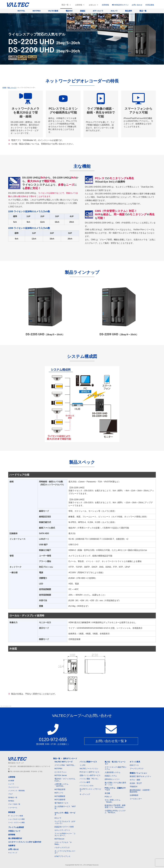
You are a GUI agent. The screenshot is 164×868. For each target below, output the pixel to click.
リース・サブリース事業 (16, 823)
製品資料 (129, 11)
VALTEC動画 (53, 11)
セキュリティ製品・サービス (65, 814)
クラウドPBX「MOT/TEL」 (65, 765)
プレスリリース (13, 787)
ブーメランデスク (137, 769)
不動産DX (133, 787)
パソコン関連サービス (88, 762)
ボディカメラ (98, 11)
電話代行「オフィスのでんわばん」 (65, 780)
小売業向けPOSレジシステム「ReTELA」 (115, 812)
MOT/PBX (37, 11)
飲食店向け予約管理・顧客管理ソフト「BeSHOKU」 (115, 806)
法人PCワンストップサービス (90, 790)
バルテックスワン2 (62, 848)
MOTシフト (59, 793)
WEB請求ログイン (120, 5)
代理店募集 (150, 5)
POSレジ (108, 797)
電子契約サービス (61, 803)
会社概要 (11, 781)
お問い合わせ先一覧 (111, 741)
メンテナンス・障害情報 (16, 791)
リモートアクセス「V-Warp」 (63, 843)
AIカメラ (114, 11)
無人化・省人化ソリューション (115, 763)
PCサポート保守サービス (89, 772)
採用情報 (105, 5)
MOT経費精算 (60, 796)
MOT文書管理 (60, 800)
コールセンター (136, 799)
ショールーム (13, 808)
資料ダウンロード (70, 758)
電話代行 (69, 11)
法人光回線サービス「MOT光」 (65, 807)
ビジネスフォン (61, 772)
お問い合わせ (137, 5)
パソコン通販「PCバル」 (89, 779)
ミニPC (82, 765)
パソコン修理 (85, 782)
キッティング (85, 794)
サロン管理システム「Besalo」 (113, 801)
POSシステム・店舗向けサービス (115, 789)
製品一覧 (65, 5)
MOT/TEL (21, 11)
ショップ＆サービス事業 (16, 819)
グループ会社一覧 (14, 804)
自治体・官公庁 (136, 783)
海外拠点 (11, 801)
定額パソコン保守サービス (90, 775)
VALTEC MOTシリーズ (63, 762)
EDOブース (134, 765)
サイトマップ (13, 853)
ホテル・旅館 (135, 780)
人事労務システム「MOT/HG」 (61, 785)
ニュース (11, 784)
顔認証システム (111, 776)
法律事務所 (134, 795)
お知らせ (92, 5)
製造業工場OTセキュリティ (140, 776)
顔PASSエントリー (112, 779)
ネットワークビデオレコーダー (65, 852)
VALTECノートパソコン (89, 769)
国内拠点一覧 (13, 797)
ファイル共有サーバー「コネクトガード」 (65, 834)
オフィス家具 (135, 762)
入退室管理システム (113, 772)
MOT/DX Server (61, 775)
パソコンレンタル (87, 786)
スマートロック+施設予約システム (116, 768)
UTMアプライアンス (62, 856)
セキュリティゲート (62, 830)
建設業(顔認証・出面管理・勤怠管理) (140, 791)
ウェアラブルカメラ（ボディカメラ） (65, 822)
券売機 (107, 793)
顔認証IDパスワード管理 (64, 827)
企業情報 (79, 5)
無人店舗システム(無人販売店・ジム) (115, 783)
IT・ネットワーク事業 (16, 816)
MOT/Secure (59, 839)
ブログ (10, 794)
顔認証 (83, 11)
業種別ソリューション (138, 773)
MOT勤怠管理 (60, 789)
